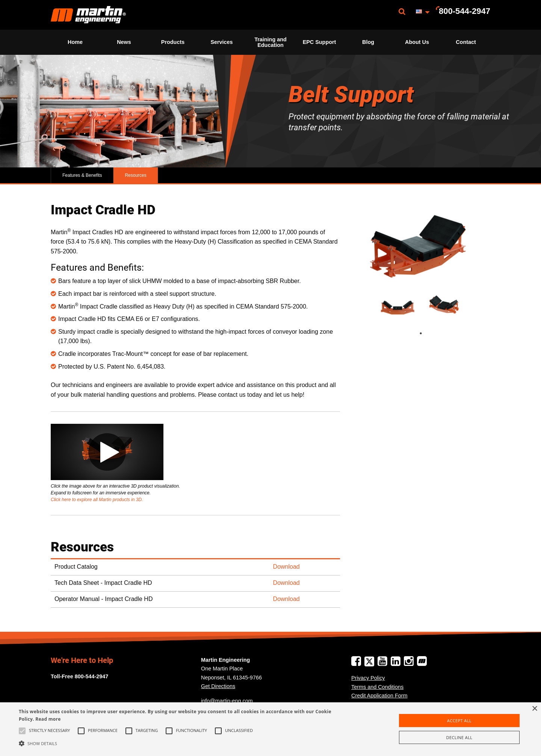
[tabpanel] (397, 304)
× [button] (534, 709)
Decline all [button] (459, 737)
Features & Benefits (82, 175)
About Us (417, 42)
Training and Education (270, 42)
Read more (48, 719)
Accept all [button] (459, 721)
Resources (135, 175)
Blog (368, 42)
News (124, 42)
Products (173, 42)
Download (286, 567)
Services (221, 42)
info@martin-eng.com (227, 701)
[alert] (270, 729)
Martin (88, 15)
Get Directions (218, 686)
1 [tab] (428, 333)
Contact (466, 42)
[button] (182, 743)
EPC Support (320, 42)
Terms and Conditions (377, 687)
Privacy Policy (368, 678)
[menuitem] (88, 15)
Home (75, 42)
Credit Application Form (379, 696)
